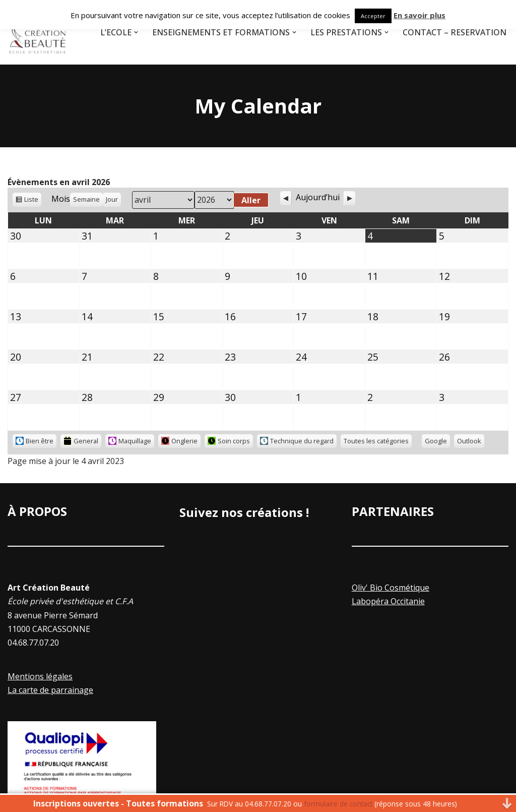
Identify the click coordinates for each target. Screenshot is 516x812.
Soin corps (229, 441)
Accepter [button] (373, 16)
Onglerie (179, 441)
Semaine (86, 199)
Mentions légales (40, 676)
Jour (112, 199)
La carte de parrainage (50, 690)
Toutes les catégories (376, 441)
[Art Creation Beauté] (38, 32)
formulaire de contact (338, 804)
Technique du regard (297, 441)
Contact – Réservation (455, 32)
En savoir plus (420, 15)
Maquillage (130, 441)
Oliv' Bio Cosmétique (391, 588)
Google (437, 442)
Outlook (471, 442)
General (81, 441)
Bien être (35, 441)
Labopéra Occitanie (388, 601)
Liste (31, 200)
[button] (136, 32)
